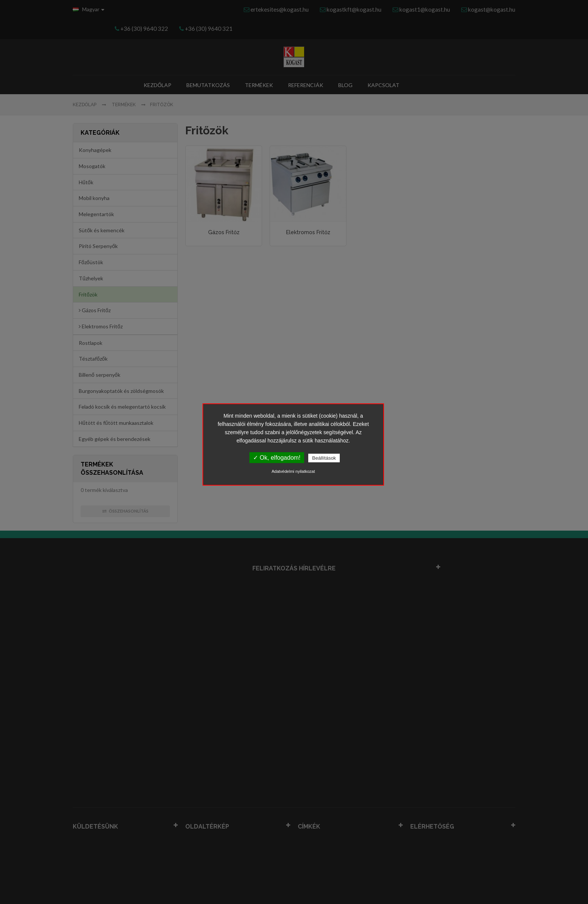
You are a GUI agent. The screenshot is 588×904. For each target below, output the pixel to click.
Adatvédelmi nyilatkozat (293, 471)
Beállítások (324, 458)
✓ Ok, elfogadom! (277, 458)
